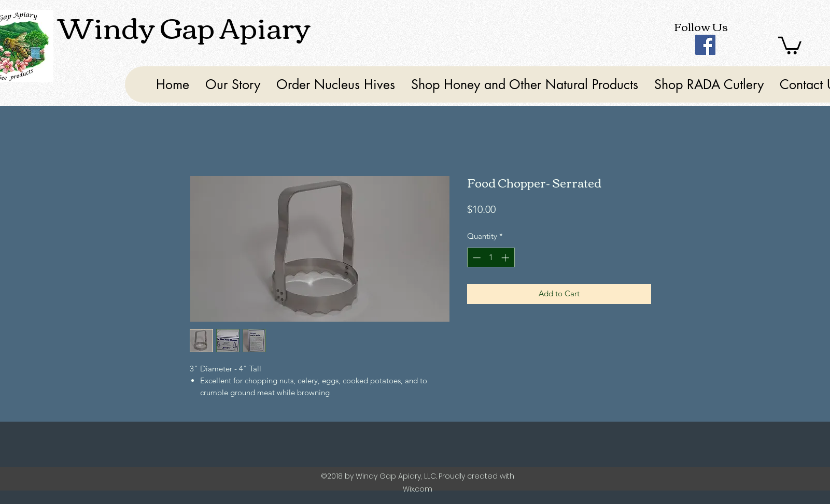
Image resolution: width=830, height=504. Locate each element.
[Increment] (506, 258)
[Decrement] (476, 258)
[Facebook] (705, 45)
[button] (790, 45)
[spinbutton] (491, 258)
